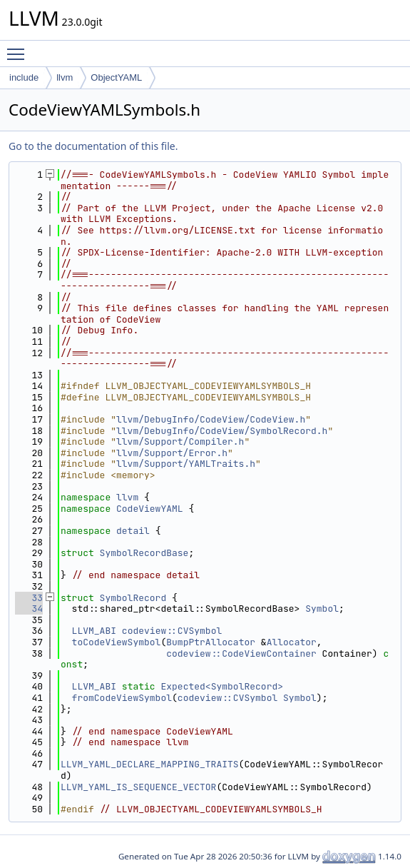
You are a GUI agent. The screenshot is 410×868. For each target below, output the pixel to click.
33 (29, 598)
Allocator (292, 642)
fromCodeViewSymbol (122, 698)
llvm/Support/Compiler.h (180, 441)
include (24, 77)
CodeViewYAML (150, 509)
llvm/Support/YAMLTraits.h (186, 464)
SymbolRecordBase (144, 553)
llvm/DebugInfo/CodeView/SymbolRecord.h (222, 431)
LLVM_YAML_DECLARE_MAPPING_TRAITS (150, 764)
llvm (65, 77)
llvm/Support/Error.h (172, 453)
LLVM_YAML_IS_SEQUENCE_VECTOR (138, 787)
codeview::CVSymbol (172, 631)
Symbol (322, 609)
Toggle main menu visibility (19, 48)
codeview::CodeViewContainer (241, 653)
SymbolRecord (133, 598)
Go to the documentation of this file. (93, 146)
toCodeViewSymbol (117, 642)
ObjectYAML (116, 77)
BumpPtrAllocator (211, 642)
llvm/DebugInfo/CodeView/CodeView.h (211, 419)
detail (133, 531)
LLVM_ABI (94, 631)
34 (29, 609)
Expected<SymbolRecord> (222, 686)
